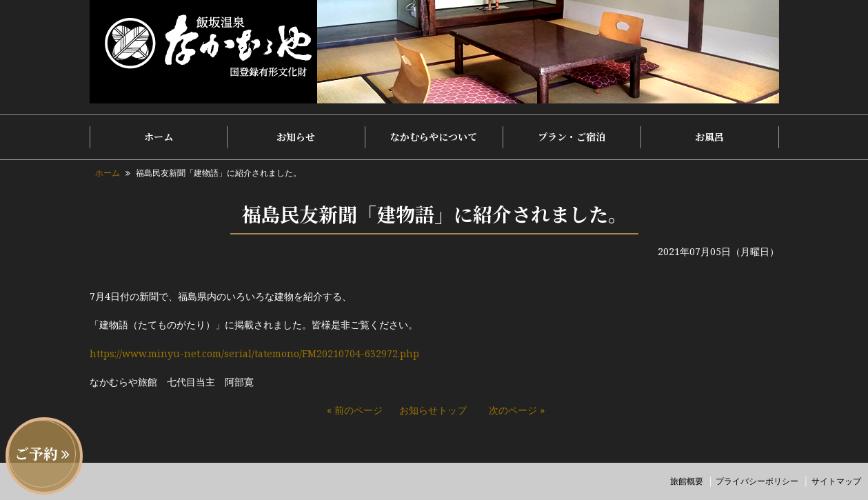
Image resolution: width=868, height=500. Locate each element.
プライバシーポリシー (757, 481)
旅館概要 (687, 481)
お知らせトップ (433, 410)
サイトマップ (836, 481)
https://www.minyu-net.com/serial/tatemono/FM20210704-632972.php (254, 353)
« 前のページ (355, 410)
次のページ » (517, 410)
